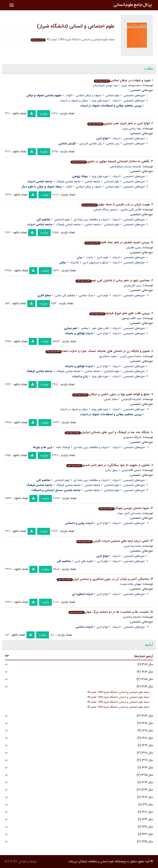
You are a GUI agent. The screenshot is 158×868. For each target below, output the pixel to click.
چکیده (44, 114)
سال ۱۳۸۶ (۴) (145, 672)
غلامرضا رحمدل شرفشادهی (126, 166)
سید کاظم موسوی (131, 318)
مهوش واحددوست (130, 584)
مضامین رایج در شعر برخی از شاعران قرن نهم (113, 280)
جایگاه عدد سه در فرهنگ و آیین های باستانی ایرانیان (107, 432)
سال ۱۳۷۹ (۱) (145, 745)
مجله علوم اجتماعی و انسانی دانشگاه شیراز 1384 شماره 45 (118, 692)
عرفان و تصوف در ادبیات (74, 101)
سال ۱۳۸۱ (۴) (145, 731)
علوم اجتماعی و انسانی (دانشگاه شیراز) (76, 26)
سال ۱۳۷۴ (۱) (145, 782)
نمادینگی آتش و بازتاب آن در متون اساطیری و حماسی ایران (103, 579)
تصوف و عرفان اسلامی (89, 95)
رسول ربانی (112, 470)
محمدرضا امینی (132, 546)
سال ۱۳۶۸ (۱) (145, 827)
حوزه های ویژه (100, 101)
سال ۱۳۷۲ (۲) (145, 797)
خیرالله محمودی (132, 437)
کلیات (69, 95)
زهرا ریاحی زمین (132, 128)
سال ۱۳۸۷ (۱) (145, 664)
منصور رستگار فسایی (105, 209)
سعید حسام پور (108, 356)
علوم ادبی (103, 257)
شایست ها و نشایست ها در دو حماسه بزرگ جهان (109, 612)
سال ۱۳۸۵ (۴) (145, 679)
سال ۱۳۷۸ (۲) (145, 753)
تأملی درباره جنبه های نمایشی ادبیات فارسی (112, 541)
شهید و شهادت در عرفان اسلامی (122, 80)
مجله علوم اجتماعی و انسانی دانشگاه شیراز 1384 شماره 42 (118, 707)
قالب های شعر (100, 328)
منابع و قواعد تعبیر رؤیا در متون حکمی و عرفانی (111, 394)
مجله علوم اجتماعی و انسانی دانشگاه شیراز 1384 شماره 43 (118, 702)
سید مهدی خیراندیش (105, 85)
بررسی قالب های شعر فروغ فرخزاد (120, 313)
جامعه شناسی (92, 181)
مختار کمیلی (111, 399)
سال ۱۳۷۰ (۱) (145, 812)
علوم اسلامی (112, 95)
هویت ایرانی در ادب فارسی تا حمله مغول (116, 205)
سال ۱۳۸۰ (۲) (145, 738)
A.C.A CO (11, 861)
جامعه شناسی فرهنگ (69, 181)
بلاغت (90, 257)
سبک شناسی (86, 295)
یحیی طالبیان (134, 247)
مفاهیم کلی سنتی (65, 295)
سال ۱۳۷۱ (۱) (146, 805)
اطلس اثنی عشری (131, 209)
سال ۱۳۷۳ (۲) (145, 790)
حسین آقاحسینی (131, 470)
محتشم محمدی (132, 617)
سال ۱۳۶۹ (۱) (145, 819)
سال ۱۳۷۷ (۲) (145, 760)
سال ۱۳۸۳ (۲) (145, 716)
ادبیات (116, 101)
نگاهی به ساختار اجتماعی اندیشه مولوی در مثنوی (110, 161)
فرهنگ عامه (63, 447)
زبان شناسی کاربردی (91, 143)
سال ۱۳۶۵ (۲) (145, 842)
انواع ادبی (103, 333)
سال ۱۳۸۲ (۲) (145, 723)
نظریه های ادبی (84, 561)
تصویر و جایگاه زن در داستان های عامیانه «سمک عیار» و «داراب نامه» (98, 351)
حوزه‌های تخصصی (134, 95)
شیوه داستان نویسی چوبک (124, 508)
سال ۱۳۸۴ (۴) (145, 687)
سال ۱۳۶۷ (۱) (145, 834)
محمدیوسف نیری (131, 85)
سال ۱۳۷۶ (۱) (145, 768)
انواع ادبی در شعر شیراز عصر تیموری (118, 123)
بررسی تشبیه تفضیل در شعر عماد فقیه (117, 242)
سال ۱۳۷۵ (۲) (145, 775)
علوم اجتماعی (112, 181)
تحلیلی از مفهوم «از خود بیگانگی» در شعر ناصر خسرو (108, 465)
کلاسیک (74, 262)
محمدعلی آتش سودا (130, 513)
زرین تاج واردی (133, 285)
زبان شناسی (113, 143)
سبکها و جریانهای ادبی (96, 262)
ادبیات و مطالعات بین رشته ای (91, 220)
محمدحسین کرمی (131, 356)
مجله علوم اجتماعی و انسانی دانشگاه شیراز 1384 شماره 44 (118, 697)
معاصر (85, 328)
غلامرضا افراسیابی (131, 399)
